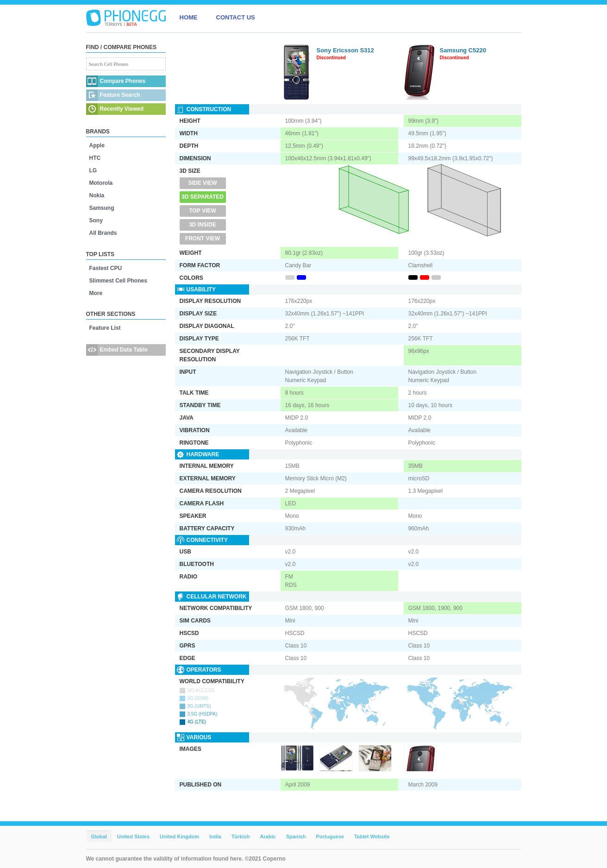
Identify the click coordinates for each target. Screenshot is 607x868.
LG (93, 170)
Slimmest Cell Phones (118, 281)
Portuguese (330, 837)
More (96, 293)
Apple (97, 145)
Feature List (105, 328)
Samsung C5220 (463, 50)
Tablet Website (372, 837)
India (215, 837)
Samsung (102, 208)
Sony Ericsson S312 (345, 50)
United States (133, 837)
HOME (189, 17)
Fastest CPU (106, 268)
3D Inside (203, 225)
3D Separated (203, 197)
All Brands (103, 233)
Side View (202, 183)
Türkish (241, 837)
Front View (203, 239)
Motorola (101, 183)
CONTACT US (236, 17)
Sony (96, 220)
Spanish (296, 837)
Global (99, 837)
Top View (202, 211)
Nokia (97, 195)
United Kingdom (179, 837)
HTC (95, 158)
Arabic (268, 837)
